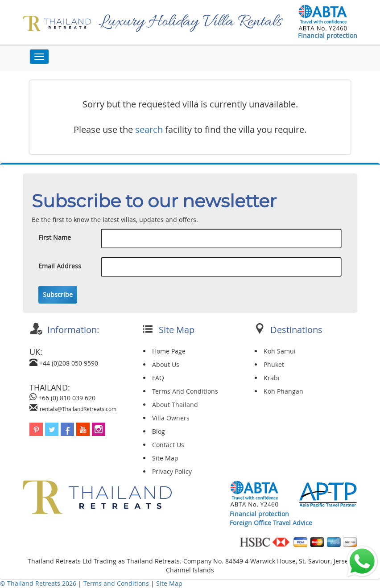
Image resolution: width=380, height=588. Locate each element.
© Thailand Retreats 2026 (38, 583)
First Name (55, 237)
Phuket (274, 364)
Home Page (169, 351)
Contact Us (168, 445)
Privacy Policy (172, 471)
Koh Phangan (283, 391)
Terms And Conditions (185, 391)
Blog (159, 431)
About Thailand (175, 405)
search (149, 130)
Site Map (165, 458)
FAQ (158, 378)
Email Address (60, 266)
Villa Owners (171, 418)
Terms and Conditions (117, 583)
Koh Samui (280, 351)
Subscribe (58, 294)
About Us (166, 364)
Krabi (272, 378)
